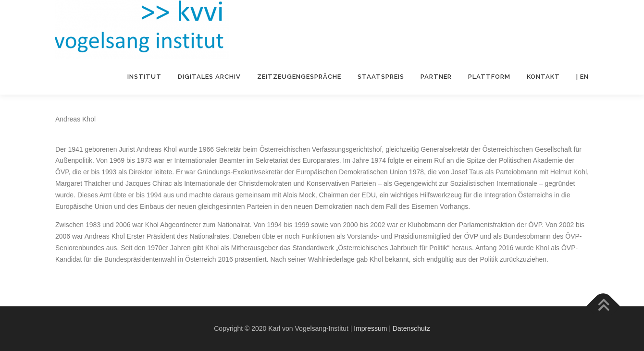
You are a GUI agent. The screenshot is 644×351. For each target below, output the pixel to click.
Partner (436, 77)
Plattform (489, 77)
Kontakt (543, 77)
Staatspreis (381, 77)
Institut (144, 77)
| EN (582, 77)
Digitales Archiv (209, 77)
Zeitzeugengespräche (299, 77)
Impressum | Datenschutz (392, 328)
